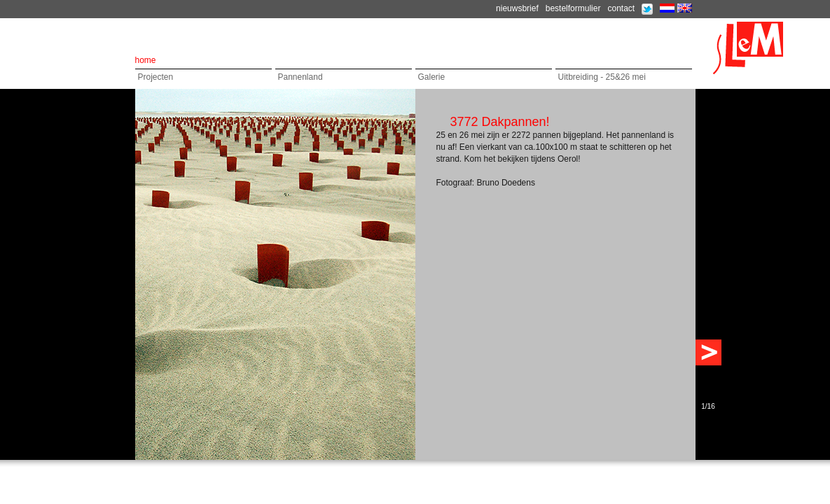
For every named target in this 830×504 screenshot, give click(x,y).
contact (621, 8)
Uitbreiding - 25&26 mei (602, 77)
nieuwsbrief (517, 8)
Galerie (432, 77)
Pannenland (300, 77)
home (146, 60)
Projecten (156, 77)
